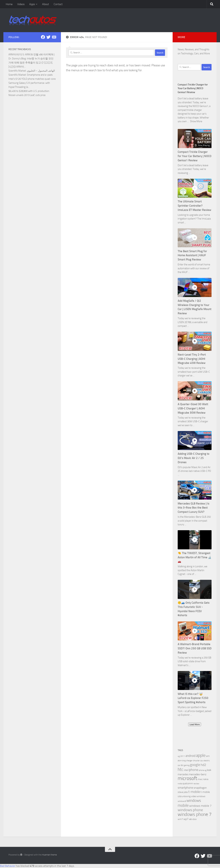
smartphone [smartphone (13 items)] (185, 788)
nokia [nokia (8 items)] (206, 779)
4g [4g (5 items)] (179, 756)
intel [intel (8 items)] (186, 770)
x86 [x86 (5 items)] (190, 819)
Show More (196, 121)
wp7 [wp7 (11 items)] (186, 819)
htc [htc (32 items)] (180, 769)
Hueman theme (49, 855)
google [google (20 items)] (195, 765)
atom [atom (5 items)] (180, 761)
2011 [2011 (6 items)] (183, 756)
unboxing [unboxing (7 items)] (186, 796)
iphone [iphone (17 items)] (193, 770)
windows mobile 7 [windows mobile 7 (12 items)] (200, 806)
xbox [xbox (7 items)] (194, 819)
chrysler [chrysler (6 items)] (196, 761)
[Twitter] (48, 37)
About (46, 4)
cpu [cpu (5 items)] (202, 761)
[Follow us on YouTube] (54, 37)
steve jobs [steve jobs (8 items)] (183, 792)
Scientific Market (17, 71)
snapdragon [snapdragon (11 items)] (200, 788)
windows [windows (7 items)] (201, 796)
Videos (21, 4)
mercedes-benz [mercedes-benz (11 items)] (198, 774)
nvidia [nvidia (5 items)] (180, 784)
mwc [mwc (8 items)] (200, 779)
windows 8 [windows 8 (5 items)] (182, 801)
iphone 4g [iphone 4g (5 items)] (203, 770)
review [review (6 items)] (196, 784)
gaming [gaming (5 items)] (187, 765)
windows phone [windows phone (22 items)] (190, 810)
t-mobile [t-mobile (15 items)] (194, 792)
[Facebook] (43, 37)
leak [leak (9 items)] (209, 770)
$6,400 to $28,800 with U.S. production (29, 91)
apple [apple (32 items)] (201, 755)
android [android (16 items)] (190, 756)
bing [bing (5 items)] (184, 761)
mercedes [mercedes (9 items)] (183, 774)
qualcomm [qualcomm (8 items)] (188, 783)
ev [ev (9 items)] (182, 765)
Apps (32, 4)
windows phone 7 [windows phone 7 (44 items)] (195, 814)
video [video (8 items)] (194, 796)
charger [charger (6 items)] (189, 761)
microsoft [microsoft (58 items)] (187, 778)
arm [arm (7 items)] (208, 756)
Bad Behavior (8, 866)
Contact (58, 4)
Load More (195, 724)
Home (9, 4)
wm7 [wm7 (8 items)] (180, 819)
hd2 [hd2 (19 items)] (203, 765)
